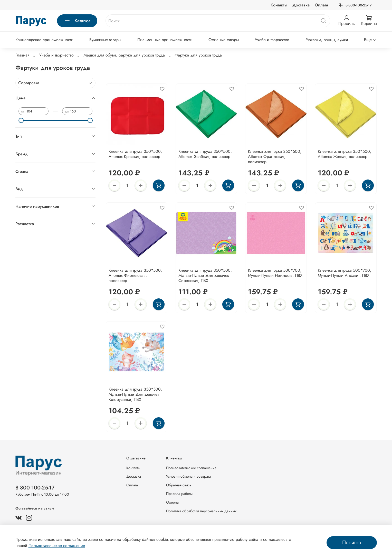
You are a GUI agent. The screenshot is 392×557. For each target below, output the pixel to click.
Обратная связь (179, 485)
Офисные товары (224, 40)
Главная (22, 55)
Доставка (301, 5)
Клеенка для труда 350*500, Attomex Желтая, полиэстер (345, 154)
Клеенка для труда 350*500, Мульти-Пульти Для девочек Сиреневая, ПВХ (205, 275)
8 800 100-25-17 (35, 488)
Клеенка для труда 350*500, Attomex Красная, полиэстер (135, 154)
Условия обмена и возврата (188, 476)
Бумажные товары (105, 40)
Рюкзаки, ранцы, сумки (327, 40)
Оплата (321, 5)
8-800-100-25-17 (355, 5)
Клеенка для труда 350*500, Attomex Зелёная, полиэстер (205, 154)
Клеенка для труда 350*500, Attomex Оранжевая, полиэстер (275, 157)
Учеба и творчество (272, 40)
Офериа (172, 502)
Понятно (352, 542)
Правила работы (179, 494)
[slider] (21, 120)
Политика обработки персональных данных (201, 511)
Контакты (279, 5)
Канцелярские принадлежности (44, 40)
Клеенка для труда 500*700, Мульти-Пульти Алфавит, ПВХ (345, 273)
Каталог (77, 21)
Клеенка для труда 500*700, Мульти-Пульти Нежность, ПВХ (275, 273)
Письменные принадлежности (165, 40)
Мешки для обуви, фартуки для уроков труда (124, 55)
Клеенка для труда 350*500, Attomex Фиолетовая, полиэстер (135, 275)
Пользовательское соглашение (191, 468)
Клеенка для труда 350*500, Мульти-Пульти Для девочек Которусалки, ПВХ (135, 394)
